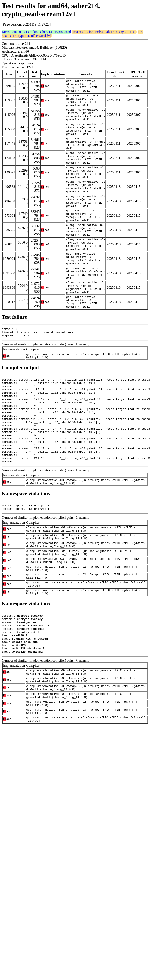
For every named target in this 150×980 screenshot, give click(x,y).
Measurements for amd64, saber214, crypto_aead (36, 32)
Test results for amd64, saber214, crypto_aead (104, 32)
